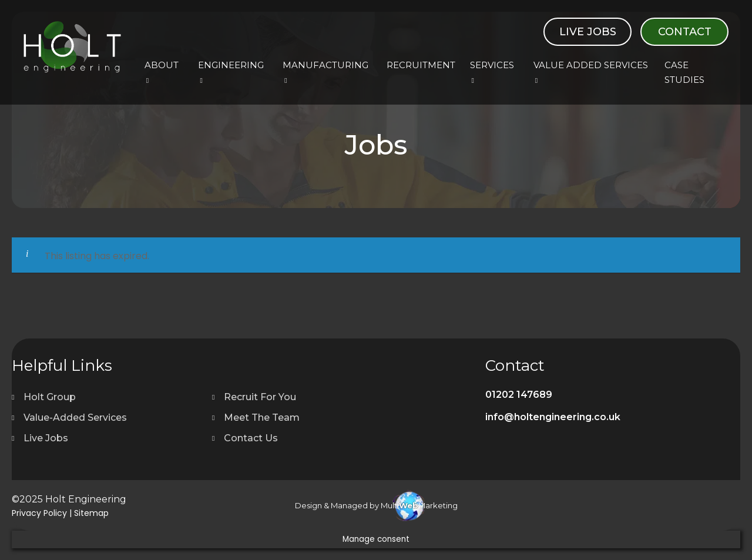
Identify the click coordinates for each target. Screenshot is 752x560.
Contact (685, 32)
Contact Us (251, 438)
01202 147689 (519, 395)
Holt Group (50, 397)
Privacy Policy (39, 513)
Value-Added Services (75, 418)
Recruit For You (260, 397)
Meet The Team (262, 418)
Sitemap (91, 513)
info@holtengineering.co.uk (553, 417)
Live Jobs (588, 32)
